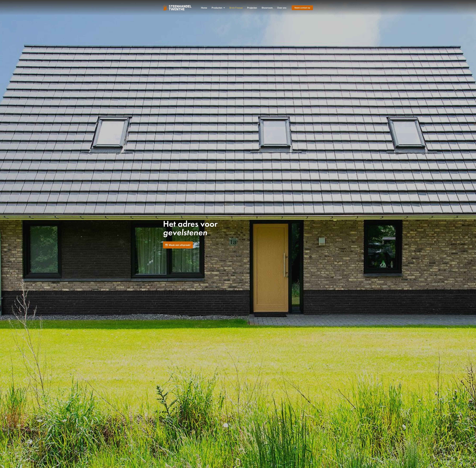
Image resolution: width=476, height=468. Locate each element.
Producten (218, 8)
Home (204, 8)
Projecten (252, 8)
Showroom (267, 8)
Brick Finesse (236, 8)
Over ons (282, 8)
